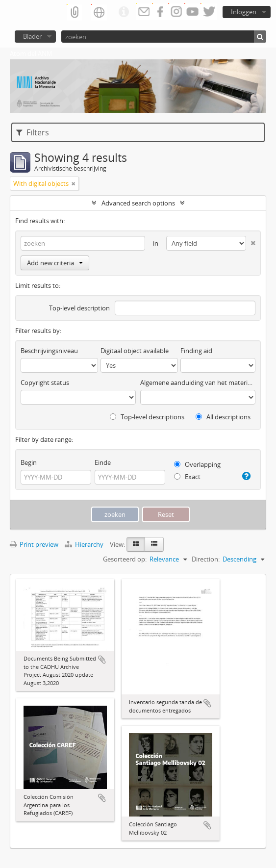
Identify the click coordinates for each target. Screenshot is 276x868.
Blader (32, 36)
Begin (29, 462)
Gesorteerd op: (125, 559)
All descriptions (223, 417)
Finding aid (196, 351)
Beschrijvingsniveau (49, 351)
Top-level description (79, 308)
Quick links (124, 12)
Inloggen (244, 12)
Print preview (34, 544)
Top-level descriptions (147, 417)
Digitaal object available (135, 351)
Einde (103, 462)
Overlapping (197, 464)
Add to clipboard (102, 660)
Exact (187, 477)
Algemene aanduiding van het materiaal (198, 383)
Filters (33, 132)
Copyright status (45, 383)
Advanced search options (138, 203)
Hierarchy (85, 544)
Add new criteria (55, 263)
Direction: (206, 559)
